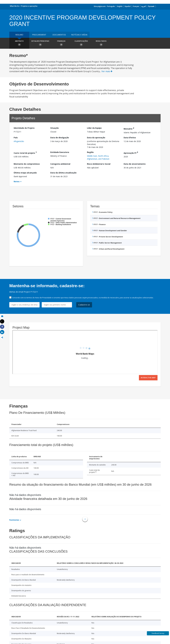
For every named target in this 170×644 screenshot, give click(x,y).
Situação (55, 128)
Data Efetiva (130, 138)
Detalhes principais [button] (40, 44)
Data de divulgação (60, 138)
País (16, 138)
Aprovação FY (131, 153)
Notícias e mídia (79, 35)
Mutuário (129, 128)
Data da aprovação (96, 138)
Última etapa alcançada (25, 173)
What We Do (15, 6)
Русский (151, 6)
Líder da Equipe (94, 128)
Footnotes (14, 520)
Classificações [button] (81, 44)
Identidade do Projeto (24, 128)
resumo (19, 35)
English (120, 6)
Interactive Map (148, 378)
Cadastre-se (84, 305)
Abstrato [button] (19, 44)
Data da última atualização (63, 173)
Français (136, 6)
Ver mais (107, 71)
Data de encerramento (135, 164)
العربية (144, 6)
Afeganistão (19, 141)
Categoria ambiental (60, 164)
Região (90, 152)
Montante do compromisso (27, 164)
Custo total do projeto (25, 153)
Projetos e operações (29, 6)
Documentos (59, 35)
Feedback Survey (158, 633)
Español (128, 6)
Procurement (39, 35)
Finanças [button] (61, 44)
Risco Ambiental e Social (99, 164)
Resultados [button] (101, 44)
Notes (17, 181)
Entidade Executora (60, 152)
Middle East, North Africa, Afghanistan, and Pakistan (98, 157)
